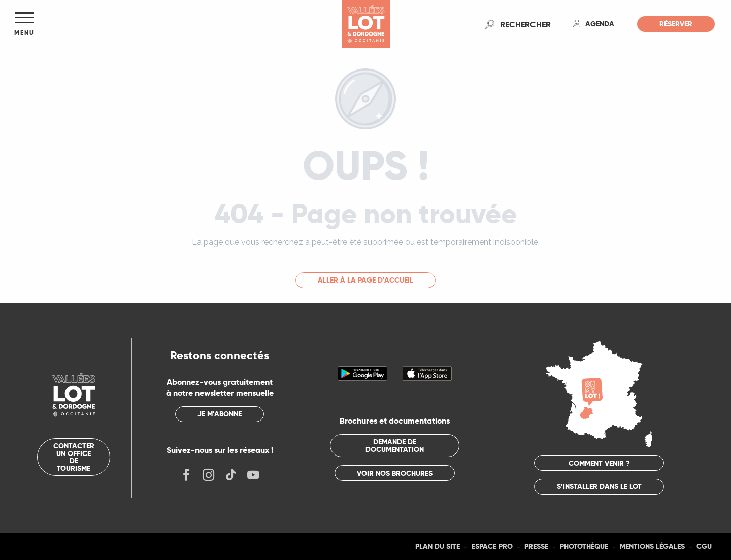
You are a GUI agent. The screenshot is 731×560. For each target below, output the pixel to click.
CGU (704, 546)
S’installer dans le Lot (599, 486)
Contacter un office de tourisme (74, 457)
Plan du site (438, 546)
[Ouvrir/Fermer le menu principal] (24, 24)
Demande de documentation (395, 445)
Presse (536, 546)
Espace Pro (492, 546)
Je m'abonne (220, 414)
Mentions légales (652, 546)
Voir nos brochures (395, 473)
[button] (525, 24)
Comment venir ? (599, 463)
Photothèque (584, 546)
